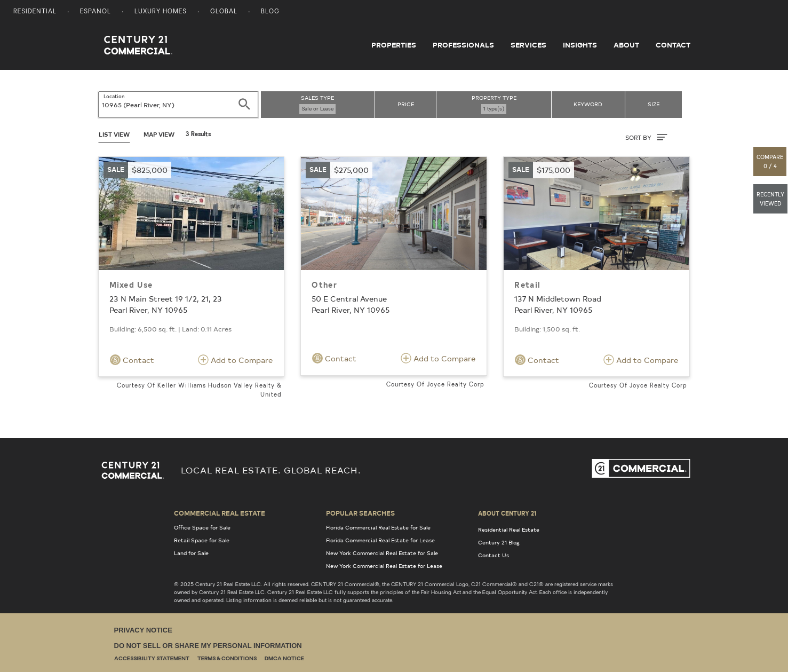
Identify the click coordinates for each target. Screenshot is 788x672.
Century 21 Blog (499, 542)
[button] (770, 161)
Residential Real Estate (509, 529)
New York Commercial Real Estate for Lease (384, 566)
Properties (394, 45)
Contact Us (494, 555)
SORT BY (646, 137)
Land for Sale (191, 553)
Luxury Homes (161, 12)
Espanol (95, 12)
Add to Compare (235, 360)
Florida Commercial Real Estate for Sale (378, 527)
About (626, 45)
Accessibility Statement (152, 659)
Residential (35, 12)
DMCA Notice (284, 659)
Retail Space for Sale (202, 540)
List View (114, 134)
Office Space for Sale (202, 527)
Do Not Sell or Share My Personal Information (208, 646)
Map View (159, 134)
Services (528, 45)
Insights (580, 45)
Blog (270, 12)
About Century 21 (507, 513)
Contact (673, 45)
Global (224, 12)
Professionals (463, 45)
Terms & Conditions (227, 659)
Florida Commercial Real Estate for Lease (380, 540)
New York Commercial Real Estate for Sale (382, 553)
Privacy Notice (143, 630)
